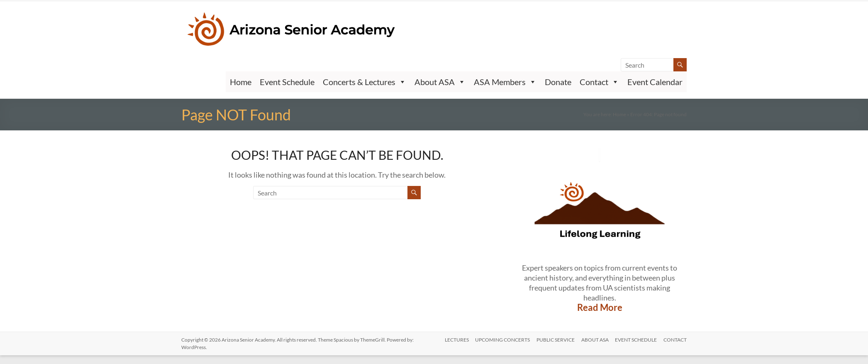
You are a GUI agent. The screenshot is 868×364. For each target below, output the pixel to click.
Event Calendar (655, 82)
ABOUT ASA (595, 340)
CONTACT (675, 340)
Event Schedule (287, 82)
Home (241, 82)
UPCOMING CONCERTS (502, 340)
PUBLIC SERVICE (555, 340)
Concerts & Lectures (365, 82)
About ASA (440, 82)
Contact (599, 82)
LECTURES (456, 340)
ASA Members (505, 82)
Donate (558, 82)
